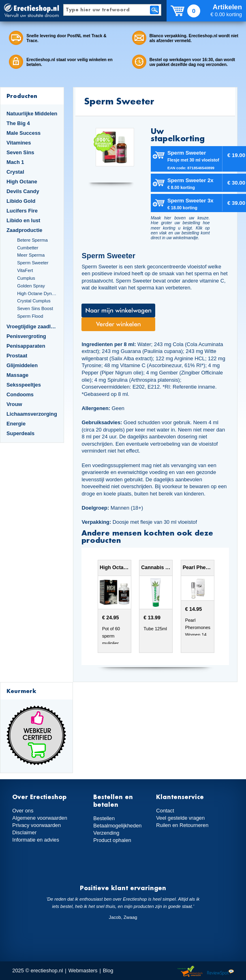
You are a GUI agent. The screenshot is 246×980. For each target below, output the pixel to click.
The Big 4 (18, 123)
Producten (22, 96)
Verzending (106, 833)
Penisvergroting (26, 336)
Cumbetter (28, 248)
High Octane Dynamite (37, 293)
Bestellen (104, 818)
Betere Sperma (32, 240)
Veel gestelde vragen (180, 818)
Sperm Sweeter (33, 263)
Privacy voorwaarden (36, 825)
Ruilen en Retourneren (182, 825)
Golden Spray (31, 286)
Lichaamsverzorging (32, 414)
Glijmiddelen (22, 365)
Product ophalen (112, 840)
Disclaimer (24, 832)
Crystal (15, 172)
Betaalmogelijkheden (117, 826)
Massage (17, 375)
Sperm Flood (30, 316)
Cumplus (26, 278)
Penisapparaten (26, 346)
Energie (16, 424)
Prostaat (17, 356)
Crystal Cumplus (34, 301)
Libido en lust (23, 220)
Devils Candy (23, 191)
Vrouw (14, 404)
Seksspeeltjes (24, 385)
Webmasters (83, 970)
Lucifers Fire (22, 211)
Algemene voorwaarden (40, 818)
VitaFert (25, 270)
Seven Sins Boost (35, 308)
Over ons (23, 811)
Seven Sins (20, 152)
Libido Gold (21, 201)
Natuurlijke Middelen (32, 114)
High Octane (22, 182)
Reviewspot (220, 972)
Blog (108, 970)
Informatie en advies (36, 840)
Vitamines (19, 143)
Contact (165, 811)
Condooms (20, 394)
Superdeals (20, 433)
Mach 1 (15, 162)
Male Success (24, 133)
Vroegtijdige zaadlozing (32, 326)
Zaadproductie (24, 230)
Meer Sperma (31, 255)
